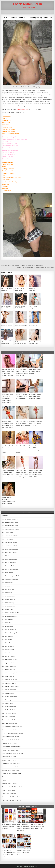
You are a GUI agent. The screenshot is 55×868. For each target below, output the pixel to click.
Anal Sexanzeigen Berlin (9, 700)
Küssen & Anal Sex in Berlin (10, 760)
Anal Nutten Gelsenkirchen (10, 616)
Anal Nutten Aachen (8, 583)
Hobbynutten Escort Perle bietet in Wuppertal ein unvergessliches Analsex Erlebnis (8, 398)
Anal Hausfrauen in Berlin (9, 553)
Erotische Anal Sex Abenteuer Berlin (12, 733)
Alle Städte (5, 516)
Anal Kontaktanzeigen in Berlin (11, 576)
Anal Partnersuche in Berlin (10, 660)
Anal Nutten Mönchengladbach (11, 633)
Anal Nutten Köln (7, 623)
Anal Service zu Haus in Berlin (11, 686)
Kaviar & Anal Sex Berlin (9, 757)
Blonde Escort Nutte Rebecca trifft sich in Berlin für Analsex (21, 396)
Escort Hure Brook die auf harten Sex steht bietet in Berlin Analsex (22, 423)
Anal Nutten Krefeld (7, 626)
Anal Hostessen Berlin (8, 566)
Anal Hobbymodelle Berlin (9, 559)
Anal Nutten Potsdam (8, 650)
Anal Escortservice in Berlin (10, 536)
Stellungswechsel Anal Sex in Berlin (12, 787)
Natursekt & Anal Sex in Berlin (10, 770)
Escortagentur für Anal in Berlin (11, 740)
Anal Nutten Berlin (7, 586)
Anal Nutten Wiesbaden (9, 653)
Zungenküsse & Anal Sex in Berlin (12, 800)
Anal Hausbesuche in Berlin (10, 549)
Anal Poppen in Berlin (8, 663)
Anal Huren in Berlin (8, 573)
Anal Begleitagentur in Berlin (10, 522)
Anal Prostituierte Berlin (9, 670)
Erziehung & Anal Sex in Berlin (11, 737)
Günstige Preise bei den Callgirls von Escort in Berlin (23, 852)
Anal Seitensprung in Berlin (10, 680)
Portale (4, 780)
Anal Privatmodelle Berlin (9, 666)
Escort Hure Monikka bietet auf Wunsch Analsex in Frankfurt (35, 396)
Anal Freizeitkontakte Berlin (10, 546)
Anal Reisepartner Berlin (9, 676)
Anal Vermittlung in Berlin (9, 713)
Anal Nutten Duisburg (8, 603)
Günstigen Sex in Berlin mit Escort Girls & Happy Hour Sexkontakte (38, 826)
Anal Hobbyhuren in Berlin (9, 556)
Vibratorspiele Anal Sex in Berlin (11, 797)
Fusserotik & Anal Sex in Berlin (11, 750)
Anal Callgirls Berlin (7, 532)
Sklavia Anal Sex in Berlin (9, 784)
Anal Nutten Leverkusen (9, 630)
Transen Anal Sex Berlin (9, 794)
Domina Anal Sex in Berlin (9, 730)
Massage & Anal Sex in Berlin (10, 767)
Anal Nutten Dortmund (8, 599)
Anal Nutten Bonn (7, 593)
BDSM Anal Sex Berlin (8, 717)
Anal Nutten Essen (7, 609)
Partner (4, 777)
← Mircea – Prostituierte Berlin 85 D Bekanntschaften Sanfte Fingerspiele (22, 265)
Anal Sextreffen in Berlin (9, 706)
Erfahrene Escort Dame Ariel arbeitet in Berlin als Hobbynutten (36, 448)
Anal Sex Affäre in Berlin (9, 690)
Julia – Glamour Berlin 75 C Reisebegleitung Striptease (28, 18)
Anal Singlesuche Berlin (9, 710)
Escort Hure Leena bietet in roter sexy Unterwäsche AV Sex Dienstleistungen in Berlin (22, 475)
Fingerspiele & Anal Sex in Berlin (11, 747)
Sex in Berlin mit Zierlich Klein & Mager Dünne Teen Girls (9, 826)
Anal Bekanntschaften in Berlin (11, 529)
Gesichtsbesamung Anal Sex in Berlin (13, 753)
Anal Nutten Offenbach (8, 646)
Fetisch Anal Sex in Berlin (9, 743)
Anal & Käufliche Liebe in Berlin (11, 519)
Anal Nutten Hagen (7, 619)
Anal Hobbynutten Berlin (9, 563)
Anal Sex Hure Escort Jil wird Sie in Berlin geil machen (36, 423)
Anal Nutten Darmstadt (8, 596)
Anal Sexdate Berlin (8, 703)
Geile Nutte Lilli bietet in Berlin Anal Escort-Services (35, 372)
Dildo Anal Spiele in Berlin (9, 723)
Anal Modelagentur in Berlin (10, 579)
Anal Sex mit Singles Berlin (10, 696)
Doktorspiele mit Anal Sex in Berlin (12, 727)
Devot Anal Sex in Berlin (9, 720)
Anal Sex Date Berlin (8, 693)
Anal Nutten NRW (7, 640)
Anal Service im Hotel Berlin (10, 683)
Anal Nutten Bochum (8, 589)
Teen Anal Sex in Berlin (9, 790)
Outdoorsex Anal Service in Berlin (12, 773)
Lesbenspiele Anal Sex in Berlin (11, 763)
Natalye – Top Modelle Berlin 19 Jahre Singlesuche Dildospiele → (36, 267)
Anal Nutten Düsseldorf (9, 606)
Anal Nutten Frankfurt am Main (11, 613)
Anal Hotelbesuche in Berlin (10, 569)
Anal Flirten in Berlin (8, 539)
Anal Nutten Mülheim (8, 636)
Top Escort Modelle (22, 109)
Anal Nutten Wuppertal (8, 656)
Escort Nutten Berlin (27, 4)
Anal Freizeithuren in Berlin (10, 542)
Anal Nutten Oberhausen (9, 643)
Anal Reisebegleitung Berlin (10, 673)
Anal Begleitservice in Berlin (10, 526)
